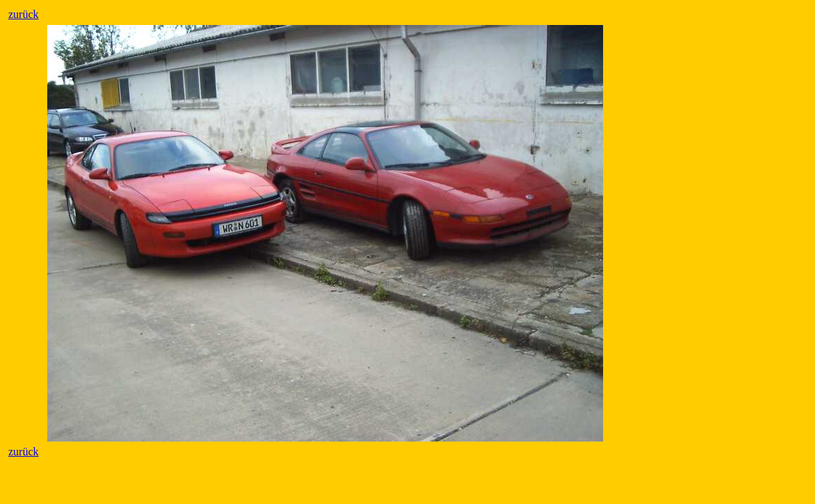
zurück (24, 14)
